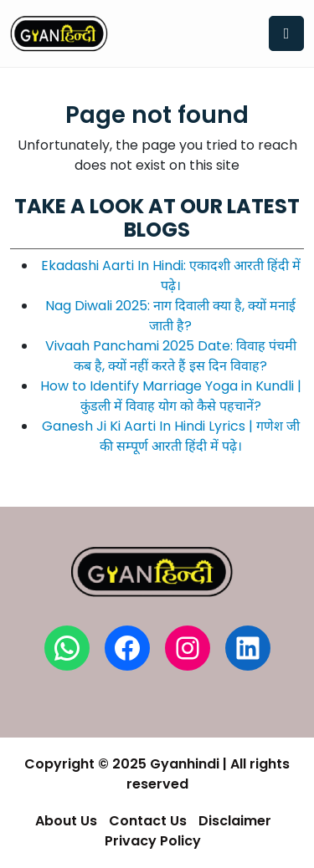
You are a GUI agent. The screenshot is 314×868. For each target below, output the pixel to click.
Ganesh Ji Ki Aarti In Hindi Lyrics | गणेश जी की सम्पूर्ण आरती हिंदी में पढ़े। (171, 436)
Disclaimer (235, 821)
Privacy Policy (153, 841)
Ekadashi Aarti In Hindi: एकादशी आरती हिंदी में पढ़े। (171, 276)
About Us (66, 821)
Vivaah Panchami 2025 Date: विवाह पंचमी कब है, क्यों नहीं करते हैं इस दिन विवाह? (171, 356)
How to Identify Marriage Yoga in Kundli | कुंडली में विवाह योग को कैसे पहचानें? (171, 396)
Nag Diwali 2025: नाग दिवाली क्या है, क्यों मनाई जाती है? (170, 316)
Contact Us (148, 821)
